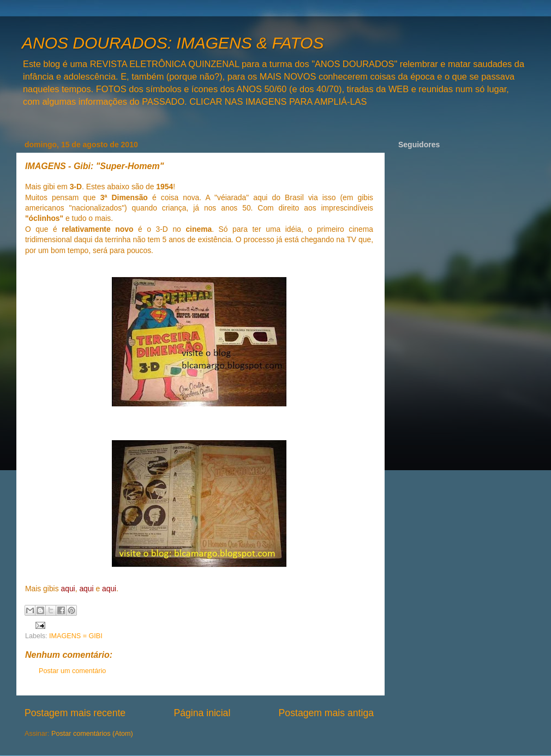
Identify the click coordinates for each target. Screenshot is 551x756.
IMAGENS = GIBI (76, 636)
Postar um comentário (72, 671)
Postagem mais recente (75, 713)
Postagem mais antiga (326, 713)
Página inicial (202, 713)
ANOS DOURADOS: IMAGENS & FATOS (173, 43)
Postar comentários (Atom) (92, 734)
